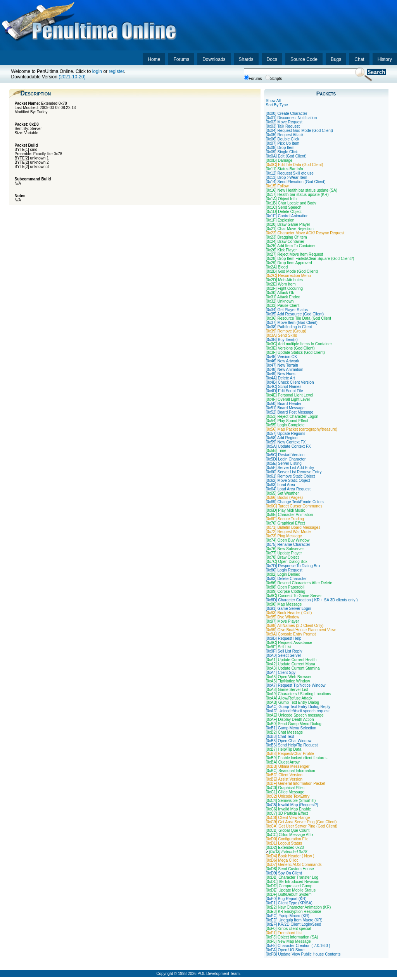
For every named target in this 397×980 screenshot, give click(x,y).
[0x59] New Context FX (286, 442)
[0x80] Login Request (284, 570)
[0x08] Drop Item (280, 148)
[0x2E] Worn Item (281, 284)
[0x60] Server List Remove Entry (294, 472)
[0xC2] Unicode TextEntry (288, 796)
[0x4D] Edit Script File (285, 391)
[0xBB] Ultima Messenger (288, 766)
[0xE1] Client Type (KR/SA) (289, 903)
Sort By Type (277, 105)
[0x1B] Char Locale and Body (291, 203)
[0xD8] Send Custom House (290, 869)
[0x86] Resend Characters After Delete (299, 583)
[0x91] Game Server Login (289, 609)
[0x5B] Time (276, 451)
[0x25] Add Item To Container (291, 246)
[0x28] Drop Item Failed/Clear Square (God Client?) (310, 259)
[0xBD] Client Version (284, 775)
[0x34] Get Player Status (287, 310)
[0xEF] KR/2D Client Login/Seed (294, 924)
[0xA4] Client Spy (281, 673)
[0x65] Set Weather (282, 493)
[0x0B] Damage (279, 160)
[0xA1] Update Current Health (291, 660)
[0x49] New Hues (281, 374)
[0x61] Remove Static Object (291, 476)
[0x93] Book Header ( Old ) (289, 613)
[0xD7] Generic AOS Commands (294, 865)
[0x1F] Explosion (280, 220)
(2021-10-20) (72, 77)
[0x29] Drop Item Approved (289, 263)
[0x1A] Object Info (281, 199)
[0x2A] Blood (277, 267)
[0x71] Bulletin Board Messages (293, 527)
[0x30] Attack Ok (280, 293)
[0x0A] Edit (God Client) (286, 156)
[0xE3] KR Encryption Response (294, 912)
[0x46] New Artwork (283, 361)
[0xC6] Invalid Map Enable (289, 809)
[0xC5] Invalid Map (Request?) (292, 805)
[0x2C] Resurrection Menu (288, 276)
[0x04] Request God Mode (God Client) (299, 131)
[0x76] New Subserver (285, 549)
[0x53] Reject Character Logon (292, 416)
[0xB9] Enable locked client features (297, 758)
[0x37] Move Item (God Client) (292, 323)
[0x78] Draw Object (282, 557)
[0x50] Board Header (284, 404)
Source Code (304, 59)
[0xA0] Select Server (284, 655)
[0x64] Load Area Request (288, 489)
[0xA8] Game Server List (287, 690)
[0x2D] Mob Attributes (285, 280)
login (97, 71)
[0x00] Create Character (287, 113)
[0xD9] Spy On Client (284, 873)
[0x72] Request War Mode (288, 532)
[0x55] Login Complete (285, 425)
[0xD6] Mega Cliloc (282, 860)
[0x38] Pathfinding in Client (289, 327)
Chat (359, 59)
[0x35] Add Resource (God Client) (295, 314)
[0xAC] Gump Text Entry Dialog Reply (298, 707)
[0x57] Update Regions (286, 434)
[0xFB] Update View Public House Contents (303, 954)
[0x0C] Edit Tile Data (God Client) (295, 165)
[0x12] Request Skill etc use (290, 173)
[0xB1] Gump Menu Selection (291, 728)
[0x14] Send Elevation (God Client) (296, 182)
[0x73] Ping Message (284, 536)
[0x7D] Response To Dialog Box (293, 566)
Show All (273, 101)
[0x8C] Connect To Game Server (294, 596)
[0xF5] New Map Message (288, 941)
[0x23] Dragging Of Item (287, 237)
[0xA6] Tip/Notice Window (288, 681)
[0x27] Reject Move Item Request (295, 254)
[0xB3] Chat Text (280, 737)
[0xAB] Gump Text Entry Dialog (293, 702)
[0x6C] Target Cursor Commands (294, 506)
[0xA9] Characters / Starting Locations (299, 694)
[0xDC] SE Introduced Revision (293, 882)
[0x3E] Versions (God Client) (290, 348)
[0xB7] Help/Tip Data (284, 749)
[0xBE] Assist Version (284, 779)
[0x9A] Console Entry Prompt (291, 634)
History (385, 59)
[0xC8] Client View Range (288, 818)
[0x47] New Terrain (282, 365)
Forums (181, 59)
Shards (246, 59)
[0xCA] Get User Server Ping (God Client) (302, 826)
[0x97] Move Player (283, 621)
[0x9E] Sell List (279, 647)
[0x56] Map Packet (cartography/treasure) (302, 429)
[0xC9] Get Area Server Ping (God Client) (301, 822)
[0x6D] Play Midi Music (286, 510)
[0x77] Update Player (284, 553)
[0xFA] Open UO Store (285, 950)
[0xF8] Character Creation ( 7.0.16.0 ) (298, 946)
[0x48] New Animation (285, 370)
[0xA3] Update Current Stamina (293, 668)
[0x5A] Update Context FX (288, 446)
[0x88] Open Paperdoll (285, 587)
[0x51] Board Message (285, 408)
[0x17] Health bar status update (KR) (297, 195)
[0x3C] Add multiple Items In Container (299, 344)
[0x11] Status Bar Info (285, 169)
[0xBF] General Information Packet (296, 783)
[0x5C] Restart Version (285, 455)
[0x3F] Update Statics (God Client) (295, 352)
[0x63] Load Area (281, 485)
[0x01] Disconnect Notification (292, 118)
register (116, 71)
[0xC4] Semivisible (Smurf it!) (291, 801)
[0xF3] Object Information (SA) (292, 937)
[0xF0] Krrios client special (289, 929)
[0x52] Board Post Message (290, 412)
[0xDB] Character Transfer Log (292, 877)
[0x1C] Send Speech (284, 207)
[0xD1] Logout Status (284, 843)
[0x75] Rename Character (288, 545)
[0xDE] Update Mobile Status (291, 890)
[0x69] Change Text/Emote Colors (295, 502)
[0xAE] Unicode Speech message (295, 715)
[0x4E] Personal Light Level (290, 395)
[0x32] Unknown (280, 301)
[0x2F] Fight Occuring (285, 288)
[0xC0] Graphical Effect (286, 788)
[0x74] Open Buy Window (288, 540)
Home (154, 59)
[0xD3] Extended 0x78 (288, 852)
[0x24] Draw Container (285, 242)
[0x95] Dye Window (283, 617)
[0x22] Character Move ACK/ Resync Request (305, 233)
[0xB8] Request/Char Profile (290, 754)
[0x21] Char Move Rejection (290, 229)
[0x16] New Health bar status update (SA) (302, 190)
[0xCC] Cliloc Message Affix (290, 835)
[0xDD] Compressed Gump (289, 886)
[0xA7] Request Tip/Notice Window (296, 685)
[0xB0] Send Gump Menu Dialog (294, 724)
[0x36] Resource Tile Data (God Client (299, 318)
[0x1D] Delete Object (284, 212)
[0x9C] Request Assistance (289, 643)
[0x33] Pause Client (283, 306)
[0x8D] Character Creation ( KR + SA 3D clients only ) (312, 600)
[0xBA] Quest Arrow (283, 762)
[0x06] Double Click (283, 139)
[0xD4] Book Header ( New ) (290, 856)
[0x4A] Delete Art (280, 378)
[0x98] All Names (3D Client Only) (295, 626)
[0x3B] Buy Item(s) (282, 340)
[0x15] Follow (277, 186)
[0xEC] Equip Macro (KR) (288, 916)
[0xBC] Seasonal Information (291, 771)
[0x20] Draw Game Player (288, 224)
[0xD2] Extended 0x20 (285, 848)
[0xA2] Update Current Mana (291, 664)
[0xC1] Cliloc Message (285, 792)
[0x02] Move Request (284, 122)
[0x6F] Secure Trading (285, 519)
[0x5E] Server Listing (284, 463)
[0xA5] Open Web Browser (289, 677)
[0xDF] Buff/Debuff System (289, 894)
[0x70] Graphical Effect (286, 523)
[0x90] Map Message (284, 604)
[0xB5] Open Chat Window (289, 741)
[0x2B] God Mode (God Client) (292, 271)
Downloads (214, 59)
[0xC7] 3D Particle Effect (287, 813)
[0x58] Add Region (282, 438)
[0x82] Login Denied (283, 574)
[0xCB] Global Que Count (288, 830)
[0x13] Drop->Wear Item (287, 177)
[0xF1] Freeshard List (284, 933)
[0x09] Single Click (282, 152)
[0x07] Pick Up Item (283, 143)
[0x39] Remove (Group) (286, 331)
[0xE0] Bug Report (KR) (286, 899)
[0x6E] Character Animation (290, 515)
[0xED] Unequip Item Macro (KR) (294, 920)
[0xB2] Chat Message (285, 732)
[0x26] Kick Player (281, 250)
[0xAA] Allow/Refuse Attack (289, 698)
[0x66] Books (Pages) (285, 498)
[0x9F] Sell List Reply (284, 651)
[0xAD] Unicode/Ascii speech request (298, 711)
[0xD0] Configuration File (287, 839)
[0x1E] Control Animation (287, 216)
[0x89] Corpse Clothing (286, 591)
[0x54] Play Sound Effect (287, 421)
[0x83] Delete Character (287, 579)
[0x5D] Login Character (286, 459)
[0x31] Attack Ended (283, 297)
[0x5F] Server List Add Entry (290, 468)
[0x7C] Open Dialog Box (287, 562)
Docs (272, 59)
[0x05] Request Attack (285, 135)
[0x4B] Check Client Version (290, 382)
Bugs (336, 59)
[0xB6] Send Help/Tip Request (292, 745)
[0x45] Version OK (282, 357)
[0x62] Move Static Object (288, 480)
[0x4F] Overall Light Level (288, 399)
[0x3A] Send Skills (282, 335)
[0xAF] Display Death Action (290, 719)
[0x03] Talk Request (283, 126)
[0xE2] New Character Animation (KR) (299, 907)
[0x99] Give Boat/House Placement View (301, 630)
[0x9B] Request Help (284, 638)
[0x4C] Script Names (284, 387)
